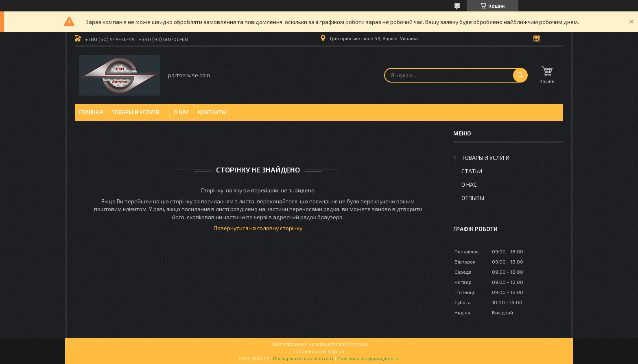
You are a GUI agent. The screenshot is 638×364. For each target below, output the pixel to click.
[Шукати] (520, 75)
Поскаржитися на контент (303, 358)
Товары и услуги (135, 112)
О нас (181, 112)
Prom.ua (358, 344)
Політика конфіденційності (368, 358)
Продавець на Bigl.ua (319, 351)
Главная (91, 112)
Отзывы (473, 198)
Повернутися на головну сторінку (258, 228)
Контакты (212, 112)
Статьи (472, 171)
